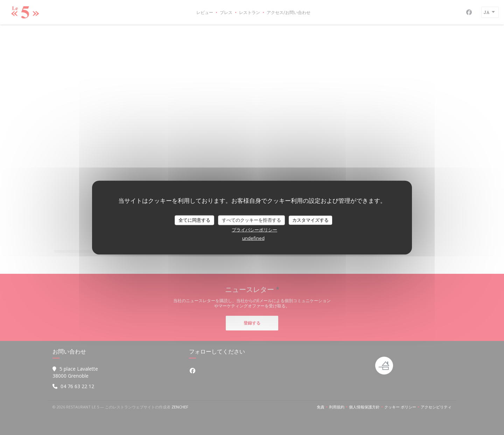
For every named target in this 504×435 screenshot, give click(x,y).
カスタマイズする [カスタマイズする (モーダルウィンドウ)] (310, 220)
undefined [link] (253, 238)
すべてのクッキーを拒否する (251, 220)
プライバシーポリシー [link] (254, 229)
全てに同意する (194, 220)
